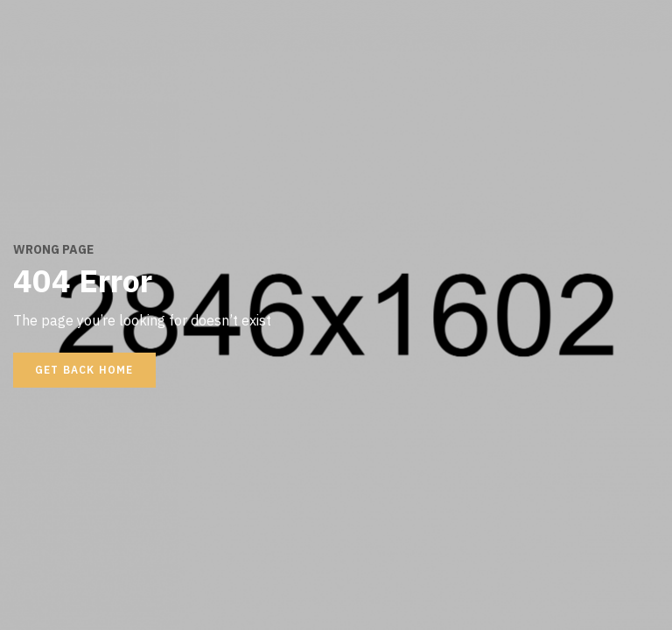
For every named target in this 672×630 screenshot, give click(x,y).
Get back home (84, 370)
